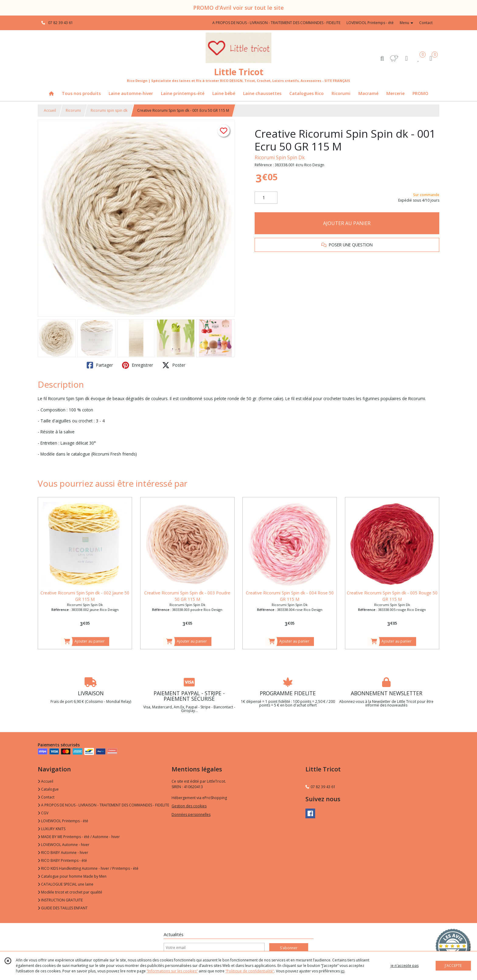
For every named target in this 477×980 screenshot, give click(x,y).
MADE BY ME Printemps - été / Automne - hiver (79, 837)
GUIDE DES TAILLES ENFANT (63, 908)
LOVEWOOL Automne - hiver (64, 845)
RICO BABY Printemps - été (62, 860)
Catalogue (48, 789)
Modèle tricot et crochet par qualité (70, 892)
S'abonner (289, 948)
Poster (174, 365)
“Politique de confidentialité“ (250, 971)
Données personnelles (191, 814)
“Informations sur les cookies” (172, 971)
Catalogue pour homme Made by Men (72, 876)
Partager (100, 365)
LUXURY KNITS (52, 829)
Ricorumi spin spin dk (109, 110)
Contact (426, 23)
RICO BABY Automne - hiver (63, 853)
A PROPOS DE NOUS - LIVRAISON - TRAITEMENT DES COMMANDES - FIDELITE (103, 805)
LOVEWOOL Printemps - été (63, 821)
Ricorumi (73, 110)
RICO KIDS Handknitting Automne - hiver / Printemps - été (88, 868)
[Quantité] (266, 198)
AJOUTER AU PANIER (347, 223)
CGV (43, 813)
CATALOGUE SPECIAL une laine (66, 884)
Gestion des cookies (189, 806)
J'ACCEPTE (453, 966)
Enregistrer (138, 365)
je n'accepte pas (405, 966)
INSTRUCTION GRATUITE (60, 900)
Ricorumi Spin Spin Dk (280, 157)
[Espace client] (406, 58)
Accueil (50, 110)
